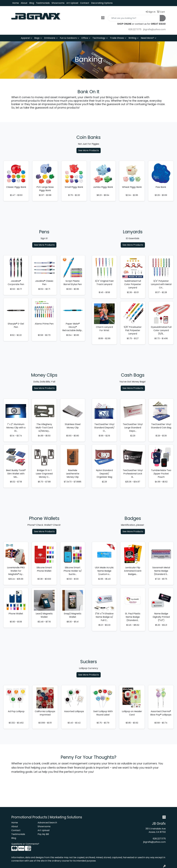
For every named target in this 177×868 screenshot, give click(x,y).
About (24, 3)
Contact (85, 3)
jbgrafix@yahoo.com (154, 29)
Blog (32, 3)
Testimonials (43, 3)
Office (85, 38)
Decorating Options (102, 3)
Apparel (25, 38)
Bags (37, 38)
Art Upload (72, 3)
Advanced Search (47, 823)
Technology (99, 38)
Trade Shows (117, 38)
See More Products (89, 150)
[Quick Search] (134, 18)
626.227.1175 (135, 29)
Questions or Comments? (25, 844)
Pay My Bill (43, 834)
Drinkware (50, 38)
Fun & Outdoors (68, 38)
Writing (132, 38)
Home (16, 3)
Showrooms (58, 3)
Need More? (147, 38)
